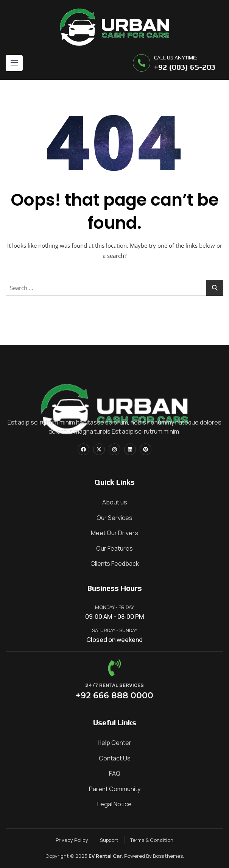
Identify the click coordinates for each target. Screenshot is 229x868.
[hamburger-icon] (14, 63)
